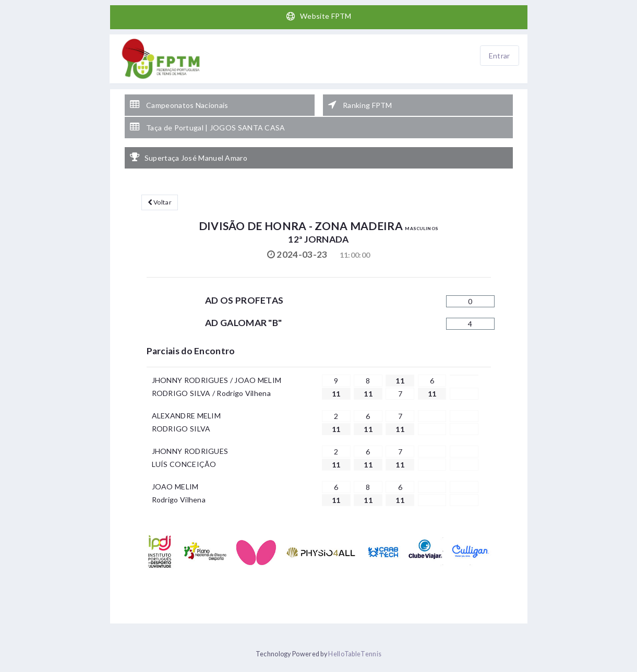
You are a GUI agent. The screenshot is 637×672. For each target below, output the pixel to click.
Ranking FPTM (360, 105)
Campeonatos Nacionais (179, 105)
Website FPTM (318, 16)
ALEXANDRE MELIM (187, 416)
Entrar (500, 56)
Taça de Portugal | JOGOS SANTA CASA (208, 127)
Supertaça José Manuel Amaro (189, 158)
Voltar (160, 202)
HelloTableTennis (355, 654)
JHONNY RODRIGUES (190, 451)
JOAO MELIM (175, 487)
